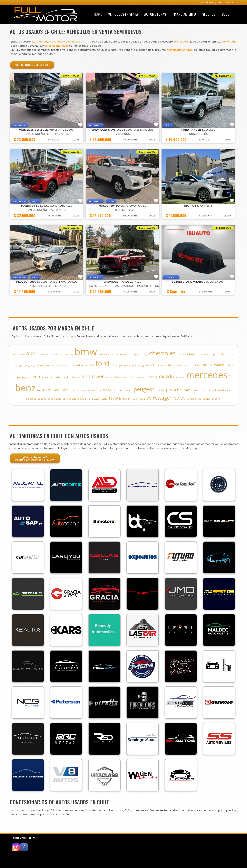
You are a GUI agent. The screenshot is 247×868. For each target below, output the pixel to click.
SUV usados (181, 42)
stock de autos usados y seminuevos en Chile (61, 42)
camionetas (228, 42)
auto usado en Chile (180, 50)
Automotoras (155, 14)
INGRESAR (207, 2)
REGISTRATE (226, 2)
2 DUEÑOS (123, 134)
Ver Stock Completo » (32, 65)
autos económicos (56, 46)
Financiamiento (184, 14)
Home (98, 14)
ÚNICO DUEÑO (199, 134)
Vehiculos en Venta (123, 14)
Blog (226, 14)
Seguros (209, 14)
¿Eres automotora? (35, 458)
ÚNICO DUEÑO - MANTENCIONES (47, 134)
